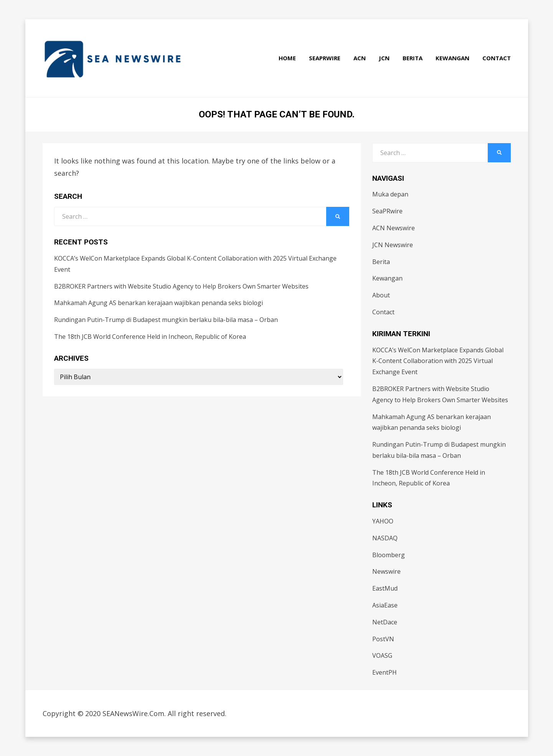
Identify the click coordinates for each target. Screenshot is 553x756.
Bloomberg (389, 555)
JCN (384, 58)
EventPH (385, 672)
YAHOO (383, 521)
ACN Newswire (394, 228)
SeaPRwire (325, 58)
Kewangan (452, 58)
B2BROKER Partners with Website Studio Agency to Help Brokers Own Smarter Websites (181, 286)
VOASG (382, 655)
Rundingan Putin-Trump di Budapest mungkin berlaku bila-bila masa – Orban (166, 320)
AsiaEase (385, 605)
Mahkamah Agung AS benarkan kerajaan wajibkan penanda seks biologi (158, 303)
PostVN (383, 639)
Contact (497, 58)
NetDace (385, 622)
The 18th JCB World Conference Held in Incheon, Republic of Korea (150, 337)
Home (287, 58)
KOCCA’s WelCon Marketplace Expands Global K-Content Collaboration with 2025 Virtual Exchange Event (438, 361)
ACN (360, 58)
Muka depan (390, 194)
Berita (413, 58)
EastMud (385, 588)
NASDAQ (385, 538)
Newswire (386, 571)
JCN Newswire (393, 245)
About (381, 295)
